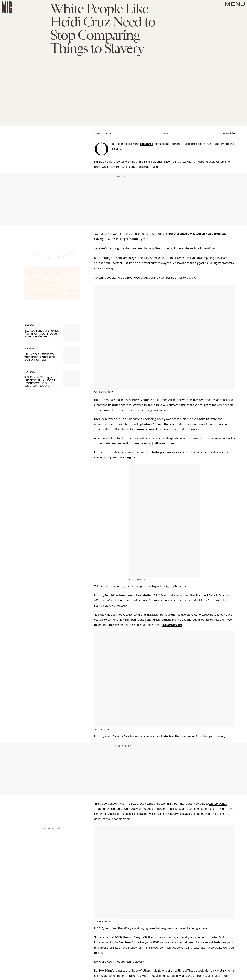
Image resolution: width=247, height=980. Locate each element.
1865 (104, 419)
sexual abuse (145, 429)
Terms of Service (69, 298)
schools (105, 443)
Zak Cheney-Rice (106, 133)
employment (120, 443)
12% (183, 405)
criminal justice (151, 443)
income (135, 443)
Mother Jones (218, 804)
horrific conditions (159, 424)
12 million (114, 405)
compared (146, 144)
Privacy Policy (31, 300)
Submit (72, 293)
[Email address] (52, 285)
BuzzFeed (125, 942)
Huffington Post (172, 625)
